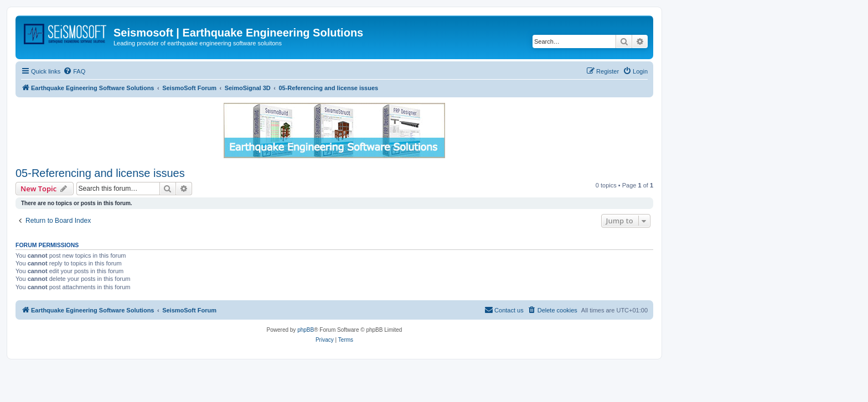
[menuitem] (74, 71)
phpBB (306, 330)
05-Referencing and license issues (100, 173)
